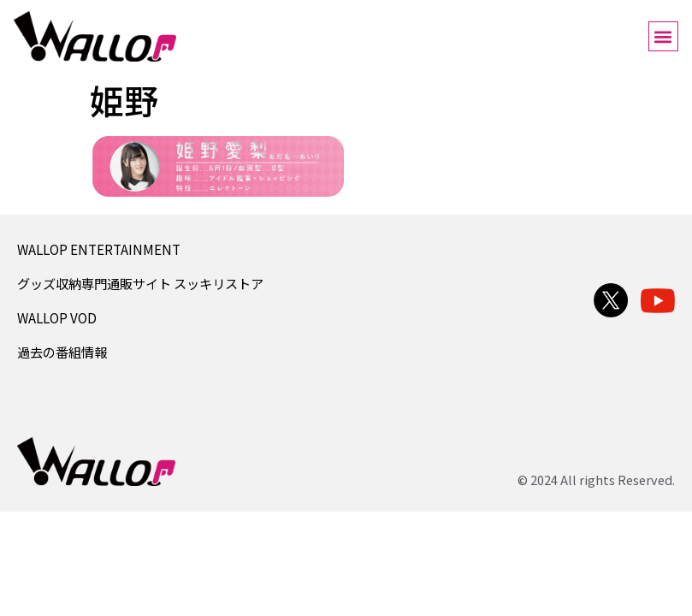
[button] (663, 36)
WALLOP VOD (57, 317)
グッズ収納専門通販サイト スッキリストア (140, 283)
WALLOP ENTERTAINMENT (99, 249)
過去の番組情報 (62, 352)
